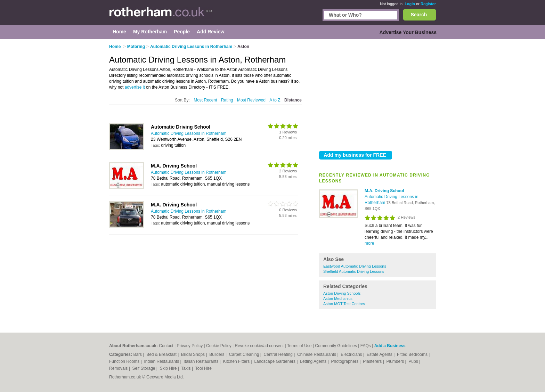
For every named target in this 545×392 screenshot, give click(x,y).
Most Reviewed (251, 100)
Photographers (345, 361)
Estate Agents (380, 354)
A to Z (275, 100)
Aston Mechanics (338, 299)
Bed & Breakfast (162, 354)
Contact (166, 346)
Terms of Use (299, 346)
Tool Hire (204, 368)
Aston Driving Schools (342, 293)
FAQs (366, 346)
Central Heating (279, 354)
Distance (293, 100)
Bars (138, 354)
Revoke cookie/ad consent (259, 346)
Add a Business (390, 346)
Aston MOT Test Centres (344, 304)
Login (410, 4)
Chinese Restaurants (317, 354)
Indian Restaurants (162, 361)
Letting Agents (314, 361)
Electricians (352, 354)
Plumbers (396, 361)
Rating (227, 100)
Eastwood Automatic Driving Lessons (355, 266)
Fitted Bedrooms (413, 354)
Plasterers (373, 361)
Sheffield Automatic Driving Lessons (354, 271)
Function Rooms (125, 361)
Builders (217, 354)
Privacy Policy (190, 346)
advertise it (135, 87)
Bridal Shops (193, 354)
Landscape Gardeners (275, 361)
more (369, 243)
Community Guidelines (336, 346)
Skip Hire (169, 368)
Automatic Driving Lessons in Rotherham (189, 133)
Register (428, 4)
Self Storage (144, 368)
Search (419, 15)
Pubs (414, 361)
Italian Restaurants (201, 361)
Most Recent (205, 100)
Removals (119, 368)
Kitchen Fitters (237, 361)
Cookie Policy (219, 346)
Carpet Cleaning (245, 354)
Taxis (186, 368)
